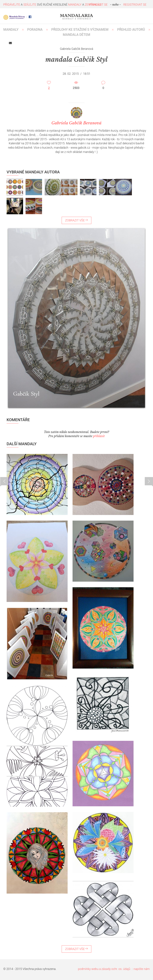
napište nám (142, 969)
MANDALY (11, 30)
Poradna (35, 30)
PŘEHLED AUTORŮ (131, 30)
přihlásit (99, 436)
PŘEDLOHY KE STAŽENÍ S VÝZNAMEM (80, 30)
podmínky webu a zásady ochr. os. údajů (104, 969)
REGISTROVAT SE (135, 5)
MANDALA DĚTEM (76, 35)
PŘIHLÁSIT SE (98, 5)
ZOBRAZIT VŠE (76, 220)
